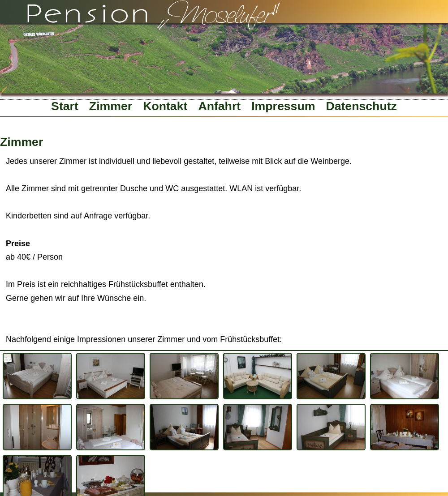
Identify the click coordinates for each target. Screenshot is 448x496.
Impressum (283, 106)
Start (65, 106)
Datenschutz (361, 106)
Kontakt (165, 106)
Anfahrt (219, 106)
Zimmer (111, 106)
